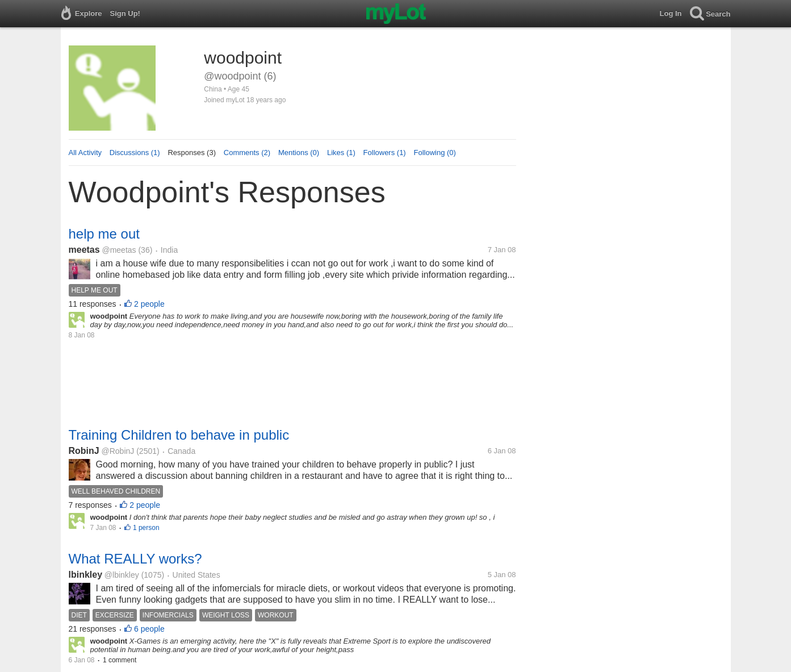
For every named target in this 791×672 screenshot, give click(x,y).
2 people (149, 304)
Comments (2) (247, 153)
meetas (84, 250)
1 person (146, 528)
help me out (104, 234)
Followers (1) (385, 153)
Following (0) (434, 153)
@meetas (119, 250)
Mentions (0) (299, 153)
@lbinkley (122, 575)
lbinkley (86, 575)
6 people (149, 629)
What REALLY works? (135, 559)
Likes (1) (341, 153)
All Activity (85, 153)
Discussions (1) (135, 153)
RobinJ (84, 451)
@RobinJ (118, 451)
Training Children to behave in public (179, 435)
